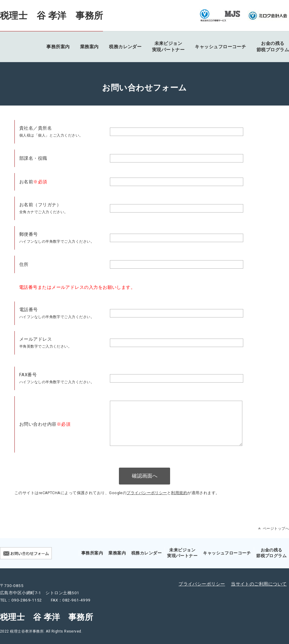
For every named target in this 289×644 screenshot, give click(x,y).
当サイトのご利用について (259, 594)
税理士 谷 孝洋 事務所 (51, 16)
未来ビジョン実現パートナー (168, 47)
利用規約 (179, 503)
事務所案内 (58, 47)
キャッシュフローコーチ (220, 47)
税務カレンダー (125, 47)
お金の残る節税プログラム (273, 47)
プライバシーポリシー (147, 503)
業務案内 (89, 47)
